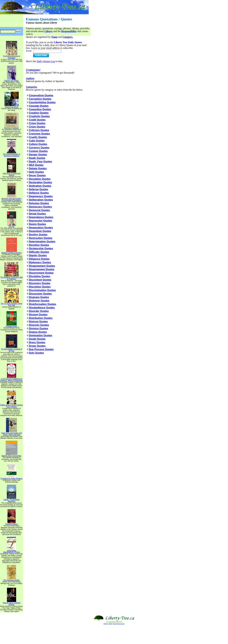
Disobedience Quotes (42, 308)
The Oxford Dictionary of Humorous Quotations (11, 154)
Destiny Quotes (38, 235)
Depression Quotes (40, 221)
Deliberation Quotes (41, 200)
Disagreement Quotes (42, 266)
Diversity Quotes (39, 325)
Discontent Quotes (40, 280)
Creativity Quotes (39, 116)
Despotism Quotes (40, 231)
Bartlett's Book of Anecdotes (11, 455)
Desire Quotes (37, 224)
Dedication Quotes (40, 186)
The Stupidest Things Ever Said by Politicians (11, 277)
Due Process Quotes (41, 349)
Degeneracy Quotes (41, 196)
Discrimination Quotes (42, 290)
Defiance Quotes (39, 193)
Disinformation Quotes (42, 304)
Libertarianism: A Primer (11, 551)
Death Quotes (37, 158)
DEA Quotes (36, 165)
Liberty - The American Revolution (11, 500)
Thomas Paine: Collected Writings (12, 603)
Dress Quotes (37, 342)
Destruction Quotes (41, 238)
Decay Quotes (37, 175)
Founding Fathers (11, 523)
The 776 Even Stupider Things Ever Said (11, 304)
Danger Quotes (38, 155)
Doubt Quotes (37, 339)
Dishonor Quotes (39, 301)
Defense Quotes (38, 189)
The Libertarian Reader (11, 579)
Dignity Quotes (38, 255)
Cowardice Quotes (40, 109)
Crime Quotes (37, 123)
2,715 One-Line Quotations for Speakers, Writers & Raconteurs (11, 379)
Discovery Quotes (40, 283)
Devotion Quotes (39, 245)
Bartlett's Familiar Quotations (11, 252)
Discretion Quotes (40, 287)
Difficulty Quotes (39, 252)
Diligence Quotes (39, 259)
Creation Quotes (39, 113)
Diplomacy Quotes (40, 262)
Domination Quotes (41, 335)
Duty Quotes (36, 353)
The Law (12, 226)
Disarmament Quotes (42, 269)
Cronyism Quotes (39, 134)
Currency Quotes (39, 148)
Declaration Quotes (40, 182)
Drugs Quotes (37, 346)
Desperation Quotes (41, 228)
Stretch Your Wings (12, 106)
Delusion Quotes (39, 203)
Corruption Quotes (40, 99)
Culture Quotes (38, 144)
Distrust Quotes (38, 322)
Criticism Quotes (39, 130)
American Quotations (11, 127)
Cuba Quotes (37, 141)
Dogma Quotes (38, 332)
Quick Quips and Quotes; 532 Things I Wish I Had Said (11, 433)
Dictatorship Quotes (41, 248)
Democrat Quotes (39, 210)
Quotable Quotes (12, 326)
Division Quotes (38, 328)
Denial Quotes (37, 214)
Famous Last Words (11, 80)
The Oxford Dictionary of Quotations (11, 56)
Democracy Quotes (40, 207)
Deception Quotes (40, 179)
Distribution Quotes (41, 318)
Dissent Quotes (38, 315)
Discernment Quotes (41, 273)
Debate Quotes (38, 168)
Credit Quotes (37, 120)
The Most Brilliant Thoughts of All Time (11, 349)
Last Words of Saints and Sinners (12, 174)
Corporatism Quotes (41, 95)
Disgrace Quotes (39, 297)
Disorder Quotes (39, 311)
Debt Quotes (36, 172)
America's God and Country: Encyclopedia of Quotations (11, 199)
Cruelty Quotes (38, 137)
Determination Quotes (42, 242)
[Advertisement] (114, 634)
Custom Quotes (38, 151)
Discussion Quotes (40, 294)
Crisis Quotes (37, 127)
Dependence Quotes (41, 217)
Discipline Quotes (40, 276)
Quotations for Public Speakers (12, 478)
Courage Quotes (39, 106)
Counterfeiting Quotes (42, 102)
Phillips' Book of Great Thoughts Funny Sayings (11, 405)
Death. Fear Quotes (40, 162)
